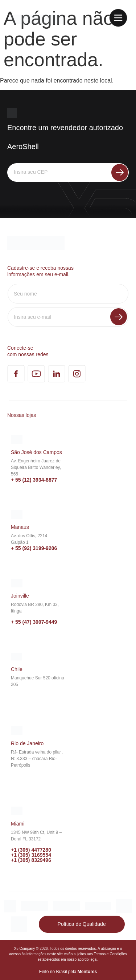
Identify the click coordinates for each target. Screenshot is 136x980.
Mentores (87, 972)
